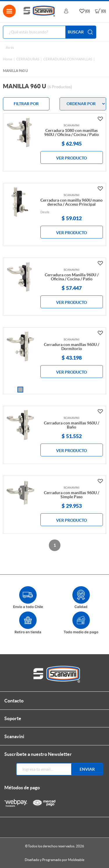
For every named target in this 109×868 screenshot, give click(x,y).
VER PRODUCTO (72, 158)
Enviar (87, 769)
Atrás (10, 47)
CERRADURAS (28, 59)
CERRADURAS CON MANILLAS (68, 59)
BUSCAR (81, 32)
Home (8, 59)
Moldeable (76, 860)
